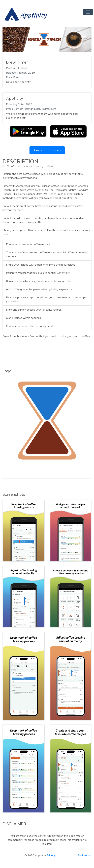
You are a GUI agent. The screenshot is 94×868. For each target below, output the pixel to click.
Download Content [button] (47, 150)
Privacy (51, 855)
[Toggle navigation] (88, 12)
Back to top (85, 855)
